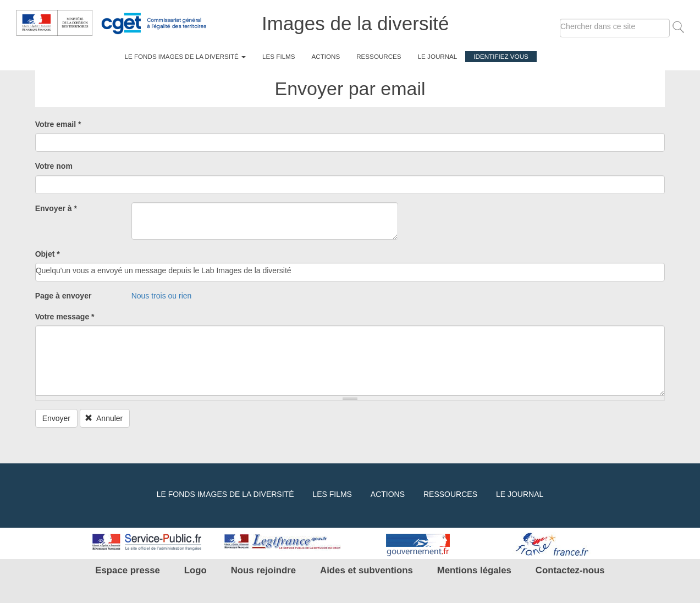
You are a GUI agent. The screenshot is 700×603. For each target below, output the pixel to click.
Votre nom (54, 166)
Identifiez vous (501, 56)
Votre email (58, 124)
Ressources (379, 56)
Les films (279, 56)
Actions (326, 56)
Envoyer (56, 418)
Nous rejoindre (263, 570)
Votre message (65, 317)
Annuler (104, 418)
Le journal (438, 56)
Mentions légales (474, 570)
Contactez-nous (570, 570)
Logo (195, 570)
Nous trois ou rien (162, 296)
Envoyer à (56, 208)
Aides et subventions (366, 570)
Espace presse (128, 570)
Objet (48, 254)
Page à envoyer (64, 296)
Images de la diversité (355, 23)
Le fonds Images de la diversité (186, 56)
